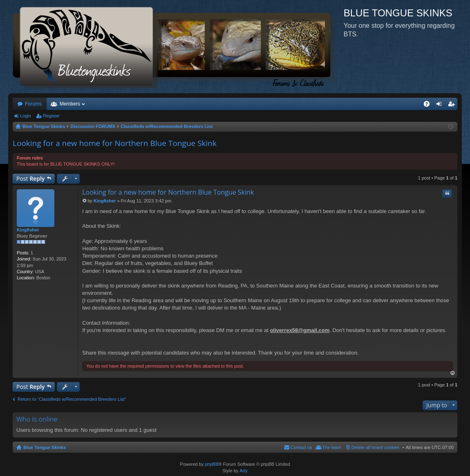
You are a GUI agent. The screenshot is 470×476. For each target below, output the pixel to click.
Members (70, 104)
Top (453, 373)
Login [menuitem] (441, 106)
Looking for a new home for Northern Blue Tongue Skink (115, 143)
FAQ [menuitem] (429, 106)
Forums (33, 104)
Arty (244, 471)
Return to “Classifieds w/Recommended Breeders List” (72, 399)
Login (26, 116)
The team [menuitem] (332, 447)
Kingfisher (28, 230)
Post (30, 178)
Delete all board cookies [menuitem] (375, 447)
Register (51, 116)
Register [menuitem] (453, 106)
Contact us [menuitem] (301, 447)
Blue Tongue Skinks (45, 447)
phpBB (212, 464)
